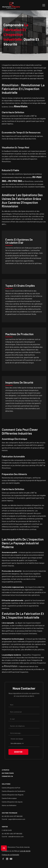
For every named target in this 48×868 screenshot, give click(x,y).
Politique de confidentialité (10, 855)
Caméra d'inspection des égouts (12, 802)
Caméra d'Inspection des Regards (13, 795)
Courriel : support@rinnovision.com (13, 819)
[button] (43, 5)
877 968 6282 (18, 816)
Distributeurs (8, 773)
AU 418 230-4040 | (8, 816)
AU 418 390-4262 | (8, 834)
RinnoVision (11, 666)
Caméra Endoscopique (9, 798)
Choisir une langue (17, 739)
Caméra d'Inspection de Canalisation (13, 791)
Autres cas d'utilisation (9, 805)
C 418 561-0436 (7, 830)
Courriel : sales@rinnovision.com (13, 836)
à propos (6, 770)
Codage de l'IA (7, 776)
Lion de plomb (25, 851)
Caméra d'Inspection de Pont (11, 788)
